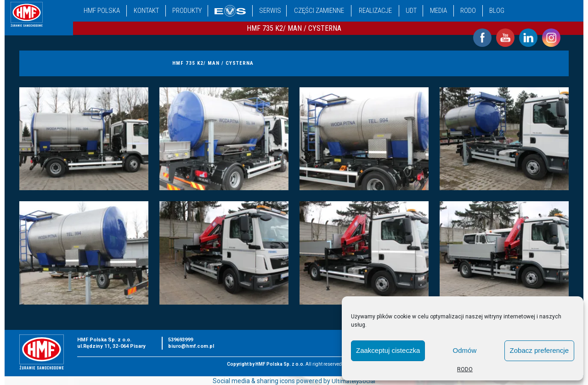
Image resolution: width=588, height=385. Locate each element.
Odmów (465, 350)
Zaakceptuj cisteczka (388, 350)
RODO (465, 369)
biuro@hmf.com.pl (191, 346)
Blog (497, 11)
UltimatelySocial (354, 381)
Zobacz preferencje (539, 350)
